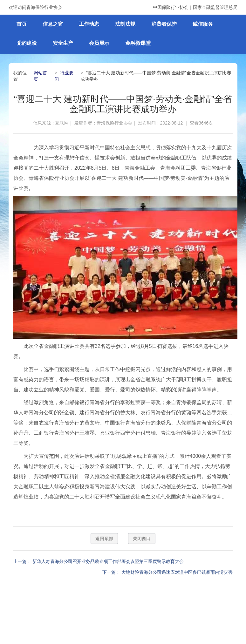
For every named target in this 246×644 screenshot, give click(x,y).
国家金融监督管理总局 (215, 7)
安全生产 (63, 43)
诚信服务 (203, 24)
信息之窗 (53, 24)
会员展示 (99, 43)
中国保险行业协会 (171, 7)
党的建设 (27, 43)
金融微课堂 (138, 43)
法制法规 (125, 24)
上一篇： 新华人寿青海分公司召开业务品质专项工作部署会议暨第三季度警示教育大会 (99, 561)
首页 (22, 24)
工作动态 (89, 24)
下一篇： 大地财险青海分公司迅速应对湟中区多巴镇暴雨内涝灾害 (167, 572)
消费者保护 (164, 24)
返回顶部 (104, 539)
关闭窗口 (142, 539)
